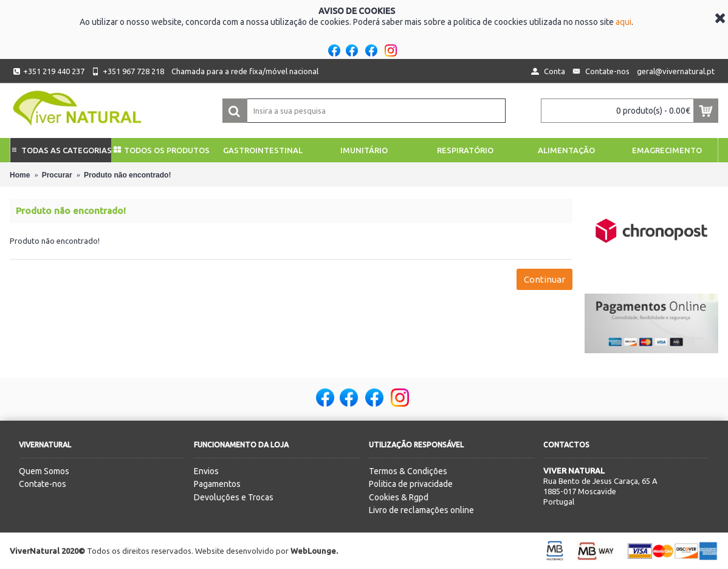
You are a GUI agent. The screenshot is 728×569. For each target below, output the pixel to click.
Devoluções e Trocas (234, 497)
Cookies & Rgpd (399, 497)
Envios (206, 471)
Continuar (544, 279)
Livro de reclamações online (421, 510)
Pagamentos (217, 484)
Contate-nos (43, 484)
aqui (623, 22)
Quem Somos (44, 471)
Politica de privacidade (411, 484)
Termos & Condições (408, 471)
